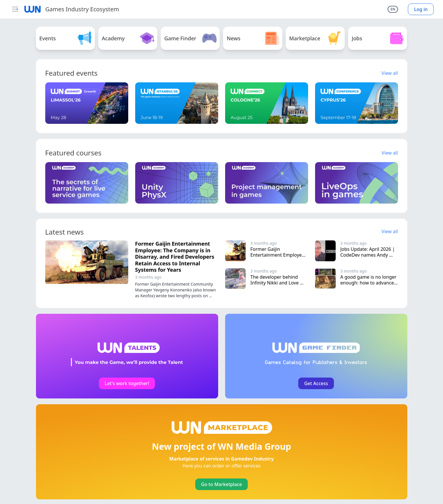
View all (390, 73)
